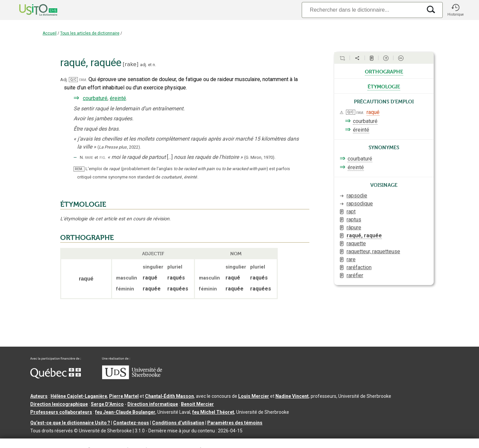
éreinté (118, 98)
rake (131, 64)
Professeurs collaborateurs (61, 412)
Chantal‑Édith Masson (169, 396)
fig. (103, 157)
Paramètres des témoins (235, 423)
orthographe (384, 71)
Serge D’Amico (107, 404)
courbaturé (95, 98)
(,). (119, 147)
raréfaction (359, 267)
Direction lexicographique (59, 404)
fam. (83, 80)
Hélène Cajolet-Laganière (79, 396)
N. (82, 157)
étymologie (384, 86)
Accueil (50, 33)
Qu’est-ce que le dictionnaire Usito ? (70, 423)
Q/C (73, 80)
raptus (354, 220)
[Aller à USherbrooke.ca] (132, 378)
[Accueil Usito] (31, 10)
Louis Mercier (254, 396)
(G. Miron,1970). (260, 157)
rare (89, 157)
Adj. (64, 80)
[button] (455, 10)
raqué (373, 112)
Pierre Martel (124, 396)
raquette (356, 243)
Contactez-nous (131, 423)
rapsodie (357, 196)
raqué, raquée (364, 235)
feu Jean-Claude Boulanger (125, 412)
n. (154, 65)
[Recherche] (362, 10)
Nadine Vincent (292, 396)
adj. (144, 65)
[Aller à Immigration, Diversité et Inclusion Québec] (56, 377)
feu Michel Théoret (213, 412)
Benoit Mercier (197, 404)
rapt (351, 212)
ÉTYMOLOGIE (83, 204)
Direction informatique (153, 404)
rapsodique (360, 204)
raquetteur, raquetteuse (373, 251)
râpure (354, 227)
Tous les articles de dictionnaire (90, 33)
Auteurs (39, 396)
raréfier (355, 275)
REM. (79, 169)
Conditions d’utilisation (178, 423)
